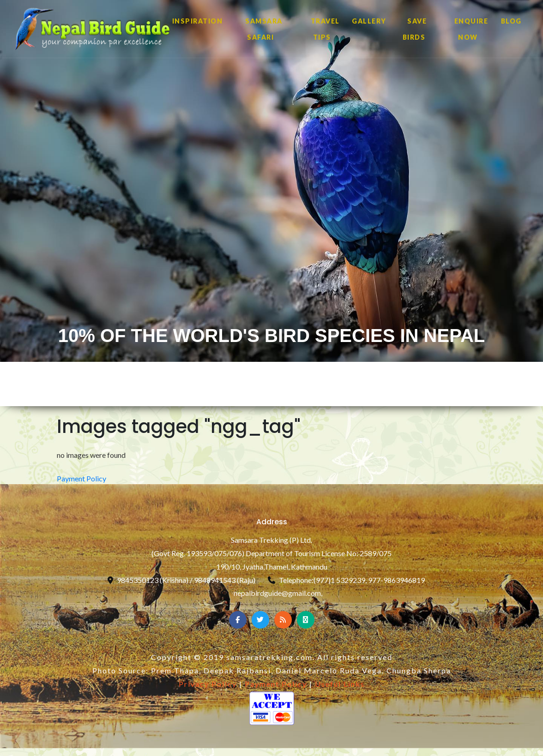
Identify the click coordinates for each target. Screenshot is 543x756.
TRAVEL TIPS (325, 29)
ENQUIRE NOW (471, 29)
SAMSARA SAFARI (264, 29)
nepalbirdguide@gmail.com (277, 593)
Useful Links (340, 684)
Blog (511, 21)
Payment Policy (81, 478)
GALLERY (369, 21)
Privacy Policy (208, 684)
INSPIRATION (198, 21)
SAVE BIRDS (415, 29)
